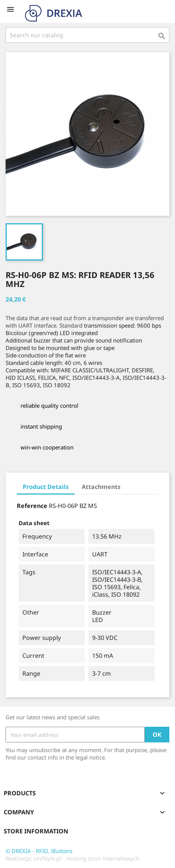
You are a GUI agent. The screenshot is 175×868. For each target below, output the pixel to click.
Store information (36, 831)
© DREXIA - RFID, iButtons (39, 851)
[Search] (87, 35)
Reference (32, 506)
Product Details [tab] (46, 487)
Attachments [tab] (101, 487)
